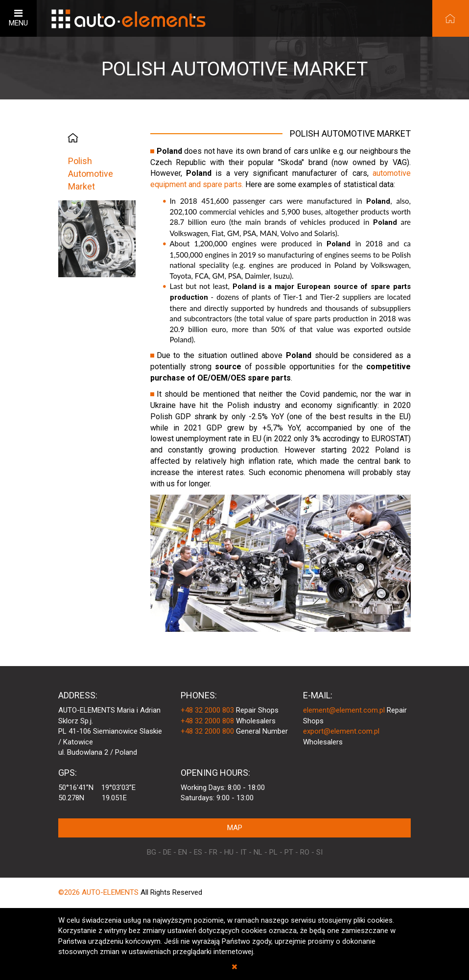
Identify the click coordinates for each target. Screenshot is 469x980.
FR (213, 852)
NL (258, 852)
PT (289, 852)
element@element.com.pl (344, 710)
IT (244, 852)
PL (273, 852)
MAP (235, 828)
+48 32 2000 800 (207, 731)
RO (305, 852)
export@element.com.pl (341, 731)
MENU (18, 18)
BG (152, 852)
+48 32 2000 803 (207, 710)
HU (229, 852)
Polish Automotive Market (91, 173)
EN (183, 852)
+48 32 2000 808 (207, 721)
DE (167, 852)
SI (319, 852)
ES (198, 852)
